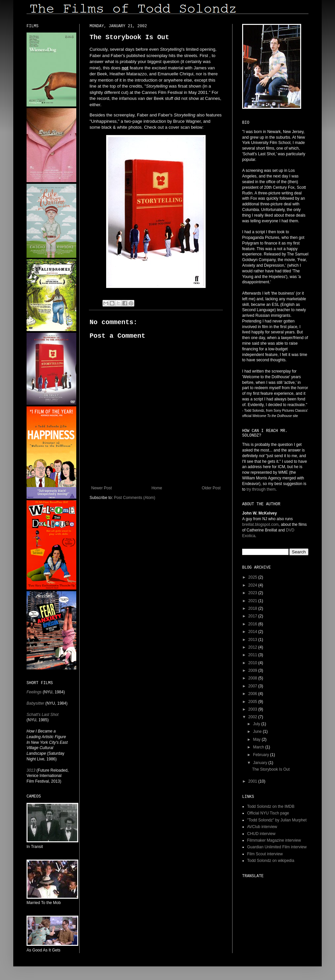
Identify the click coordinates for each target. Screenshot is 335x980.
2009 (253, 670)
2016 (253, 624)
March (259, 747)
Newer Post (101, 488)
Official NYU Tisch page (268, 813)
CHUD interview (261, 834)
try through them (261, 489)
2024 (253, 585)
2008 (253, 678)
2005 (253, 702)
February (262, 755)
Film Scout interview (265, 854)
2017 (253, 616)
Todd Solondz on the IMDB (271, 806)
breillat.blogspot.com (260, 525)
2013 (253, 640)
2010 (253, 663)
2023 (253, 593)
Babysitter (35, 703)
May (257, 739)
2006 (253, 694)
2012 (253, 647)
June (258, 732)
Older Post (211, 488)
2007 (253, 686)
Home (157, 488)
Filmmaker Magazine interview (274, 840)
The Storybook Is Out (271, 769)
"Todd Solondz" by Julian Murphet (277, 820)
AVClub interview (262, 827)
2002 (253, 717)
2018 (253, 608)
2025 (253, 577)
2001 (253, 781)
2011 (253, 655)
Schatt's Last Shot (42, 715)
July (257, 724)
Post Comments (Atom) (134, 498)
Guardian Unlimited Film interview (277, 847)
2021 (253, 601)
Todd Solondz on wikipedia (271, 861)
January (261, 763)
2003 (253, 709)
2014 (253, 632)
